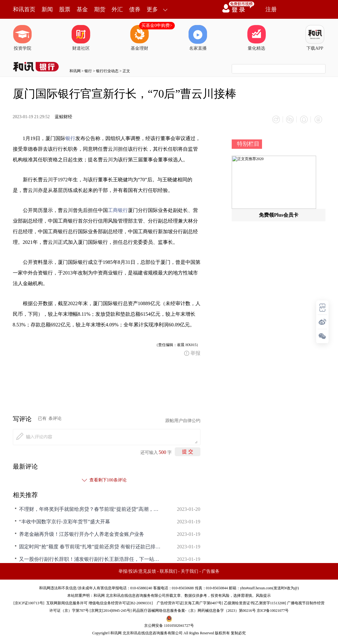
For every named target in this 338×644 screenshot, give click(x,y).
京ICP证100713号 (29, 603)
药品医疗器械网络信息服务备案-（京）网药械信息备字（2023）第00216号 (194, 610)
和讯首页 (24, 9)
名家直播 (198, 38)
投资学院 (23, 38)
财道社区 (81, 38)
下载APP (315, 38)
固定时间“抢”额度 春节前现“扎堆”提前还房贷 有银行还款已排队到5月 (91, 546)
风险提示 (263, 595)
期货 (100, 9)
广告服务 (211, 571)
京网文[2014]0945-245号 (111, 610)
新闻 (47, 9)
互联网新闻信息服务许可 (67, 603)
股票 (65, 9)
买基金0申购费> (157, 25)
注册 (271, 9)
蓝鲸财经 (63, 117)
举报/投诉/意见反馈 (137, 571)
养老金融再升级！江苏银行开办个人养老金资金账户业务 (82, 534)
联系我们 (169, 571)
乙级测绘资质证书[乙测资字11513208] (255, 603)
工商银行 (118, 210)
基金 (82, 9)
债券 (135, 9)
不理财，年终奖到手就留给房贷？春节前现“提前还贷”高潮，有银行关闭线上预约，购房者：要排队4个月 (91, 509)
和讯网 (75, 71)
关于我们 (189, 571)
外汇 (117, 9)
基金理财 (139, 38)
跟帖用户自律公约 (183, 420)
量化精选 (256, 38)
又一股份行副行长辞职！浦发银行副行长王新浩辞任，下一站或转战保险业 (91, 559)
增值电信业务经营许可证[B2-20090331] (121, 603)
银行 (88, 71)
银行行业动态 (107, 71)
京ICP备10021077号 (273, 610)
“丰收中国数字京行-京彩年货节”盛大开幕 (65, 521)
